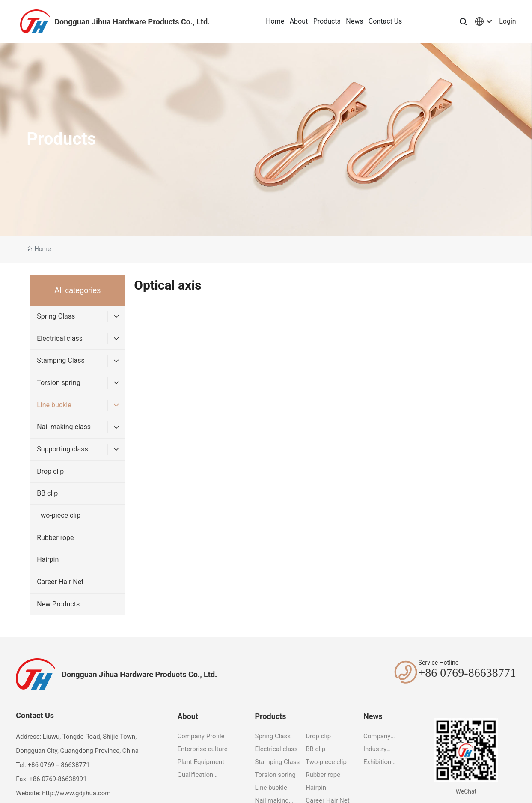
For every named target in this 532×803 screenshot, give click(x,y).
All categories (77, 290)
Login (507, 21)
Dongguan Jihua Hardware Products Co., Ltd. (132, 22)
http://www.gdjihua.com (76, 793)
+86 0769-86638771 (467, 673)
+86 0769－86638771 (58, 765)
